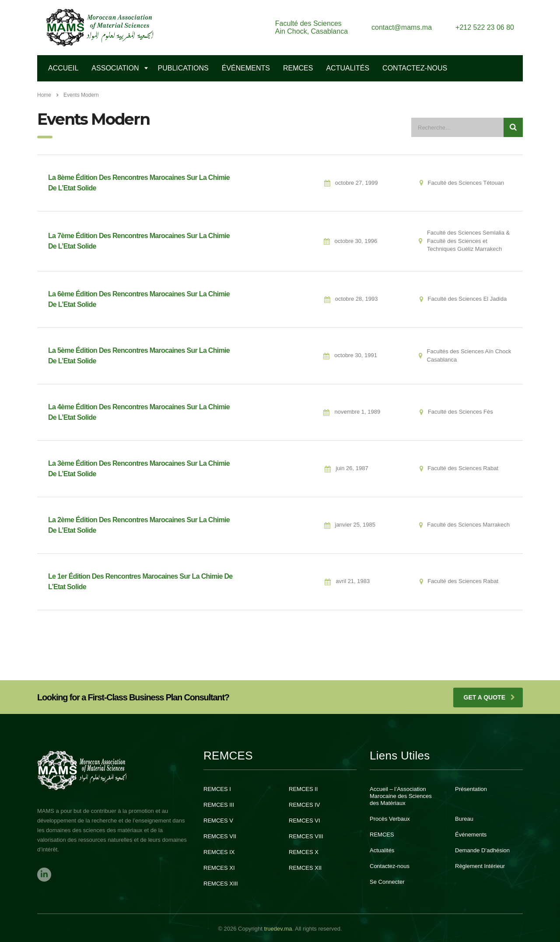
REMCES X (304, 852)
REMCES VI (304, 821)
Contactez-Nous (415, 68)
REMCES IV (304, 805)
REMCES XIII (221, 884)
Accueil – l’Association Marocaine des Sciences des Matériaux (401, 796)
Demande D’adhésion (482, 850)
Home (44, 95)
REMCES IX (219, 852)
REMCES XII (305, 868)
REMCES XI (219, 868)
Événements (246, 68)
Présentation (471, 789)
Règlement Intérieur (480, 866)
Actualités (348, 68)
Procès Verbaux (390, 819)
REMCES (298, 68)
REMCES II (303, 789)
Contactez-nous (390, 866)
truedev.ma (278, 929)
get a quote (489, 697)
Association (115, 68)
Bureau (464, 819)
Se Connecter (387, 882)
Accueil (63, 68)
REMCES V (218, 821)
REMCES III (219, 805)
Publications (183, 68)
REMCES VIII (306, 836)
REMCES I (217, 789)
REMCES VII (220, 836)
